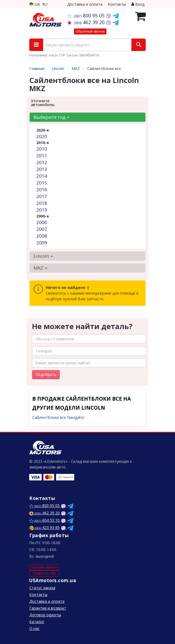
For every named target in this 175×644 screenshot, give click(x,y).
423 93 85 (44, 527)
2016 (42, 189)
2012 (42, 162)
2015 (42, 183)
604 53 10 (45, 520)
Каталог (37, 622)
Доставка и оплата (85, 4)
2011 (42, 156)
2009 (42, 243)
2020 (42, 136)
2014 (42, 176)
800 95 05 (87, 15)
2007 (42, 229)
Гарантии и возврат (48, 608)
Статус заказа (42, 588)
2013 (42, 169)
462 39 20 (87, 22)
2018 (42, 203)
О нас (34, 628)
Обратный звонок (90, 31)
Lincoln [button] (43, 256)
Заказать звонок (44, 567)
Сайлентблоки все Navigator (58, 417)
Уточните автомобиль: (43, 103)
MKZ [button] (40, 268)
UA (35, 4)
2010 (42, 149)
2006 (42, 222)
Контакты (117, 4)
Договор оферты (45, 615)
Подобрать (46, 374)
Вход (138, 4)
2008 (42, 236)
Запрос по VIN (44, 573)
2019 (42, 210)
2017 (42, 196)
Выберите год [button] (51, 117)
